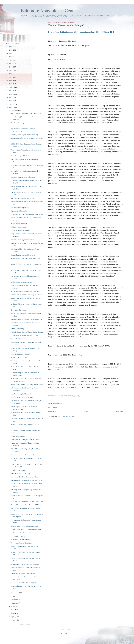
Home (86, 411)
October (14, 596)
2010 (11, 101)
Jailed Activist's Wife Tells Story (22, 397)
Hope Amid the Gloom (18, 310)
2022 (11, 60)
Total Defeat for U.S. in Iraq (20, 473)
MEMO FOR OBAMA (18, 536)
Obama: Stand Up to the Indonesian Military (26, 505)
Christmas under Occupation (20, 230)
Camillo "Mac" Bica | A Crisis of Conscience (26, 529)
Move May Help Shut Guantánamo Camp (25, 477)
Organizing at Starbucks (19, 211)
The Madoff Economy (18, 339)
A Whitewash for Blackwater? (21, 533)
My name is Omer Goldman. (20, 540)
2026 (11, 47)
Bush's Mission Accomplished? (21, 282)
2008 (11, 108)
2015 (11, 84)
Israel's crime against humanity (21, 394)
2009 (11, 104)
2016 (11, 80)
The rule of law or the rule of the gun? (23, 583)
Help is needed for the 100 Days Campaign (25, 291)
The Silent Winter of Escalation (21, 543)
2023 (11, 57)
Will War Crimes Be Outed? (20, 354)
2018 (11, 74)
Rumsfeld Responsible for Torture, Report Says (27, 501)
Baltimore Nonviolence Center (49, 11)
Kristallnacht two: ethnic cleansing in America (26, 295)
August (14, 603)
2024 (11, 53)
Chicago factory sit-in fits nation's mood (24, 526)
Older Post (119, 411)
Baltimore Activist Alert (19, 227)
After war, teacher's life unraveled (22, 198)
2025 (11, 50)
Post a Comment (53, 408)
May (13, 613)
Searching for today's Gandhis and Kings (24, 135)
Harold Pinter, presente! (19, 224)
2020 (11, 67)
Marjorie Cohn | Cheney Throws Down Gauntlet (27, 332)
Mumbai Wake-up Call (18, 470)
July (13, 606)
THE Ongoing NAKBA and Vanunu (23, 573)
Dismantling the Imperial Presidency (23, 255)
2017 (11, 77)
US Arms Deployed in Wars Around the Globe (26, 480)
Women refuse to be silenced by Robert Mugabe (27, 455)
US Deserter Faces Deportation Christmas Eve (26, 319)
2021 (11, 64)
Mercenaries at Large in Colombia (22, 240)
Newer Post (52, 411)
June (13, 610)
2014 (11, 87)
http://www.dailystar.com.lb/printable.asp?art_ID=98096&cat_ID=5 (81, 32)
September (15, 600)
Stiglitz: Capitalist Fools (19, 436)
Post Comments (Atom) (66, 416)
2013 (11, 91)
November (15, 593)
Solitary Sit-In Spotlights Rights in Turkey (25, 440)
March (13, 620)
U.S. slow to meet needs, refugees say (23, 177)
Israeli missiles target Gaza (20, 208)
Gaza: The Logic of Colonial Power (23, 156)
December (15, 110)
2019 (11, 70)
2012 (11, 94)
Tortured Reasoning (17, 329)
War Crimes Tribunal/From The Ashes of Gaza (26, 113)
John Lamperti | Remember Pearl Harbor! (25, 564)
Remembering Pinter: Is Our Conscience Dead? (27, 214)
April (13, 617)
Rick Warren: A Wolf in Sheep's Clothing (24, 335)
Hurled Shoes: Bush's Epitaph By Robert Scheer (27, 384)
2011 (11, 97)
